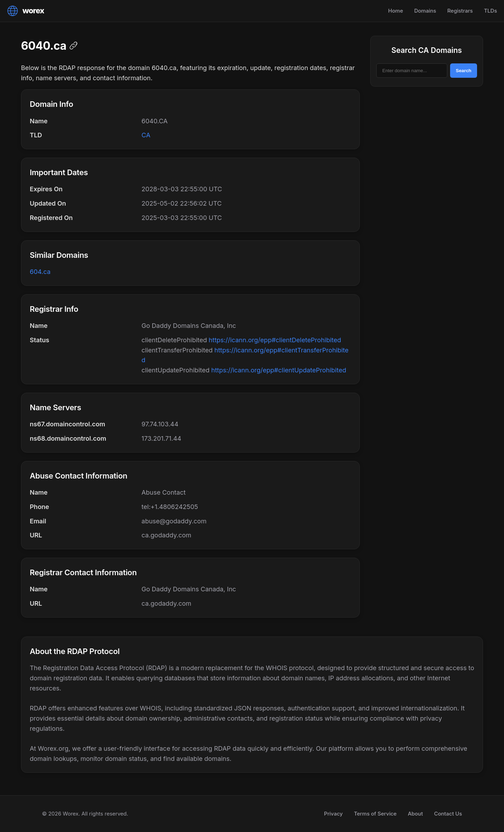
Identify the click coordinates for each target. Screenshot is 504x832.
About (415, 814)
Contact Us (448, 814)
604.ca (40, 272)
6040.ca (44, 46)
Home (395, 11)
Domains (425, 11)
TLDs (491, 11)
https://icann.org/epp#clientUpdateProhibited (279, 370)
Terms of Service (375, 814)
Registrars (460, 11)
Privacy (333, 814)
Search (463, 71)
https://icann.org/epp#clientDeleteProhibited (275, 340)
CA (146, 135)
